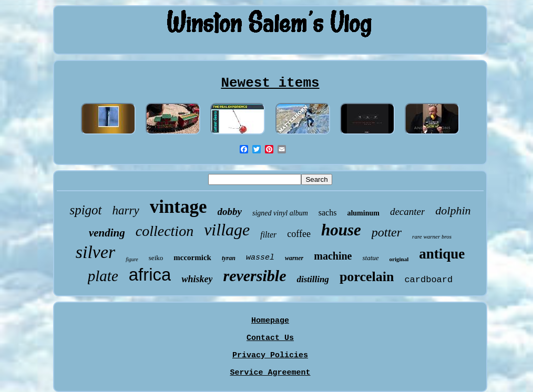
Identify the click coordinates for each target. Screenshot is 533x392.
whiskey (197, 279)
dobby (230, 212)
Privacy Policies (270, 355)
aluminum (363, 213)
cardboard (428, 280)
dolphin (453, 210)
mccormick (192, 257)
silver (96, 252)
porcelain (367, 277)
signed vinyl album (280, 213)
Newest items (270, 83)
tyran (229, 258)
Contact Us (270, 338)
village (227, 230)
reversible (254, 276)
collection (165, 231)
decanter (407, 212)
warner (294, 258)
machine (333, 256)
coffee (299, 234)
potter (387, 232)
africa (150, 275)
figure (132, 259)
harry (126, 210)
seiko (156, 258)
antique (442, 254)
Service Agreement (270, 373)
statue (370, 258)
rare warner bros (432, 236)
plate (103, 276)
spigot (85, 210)
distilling (312, 279)
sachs (328, 213)
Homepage (270, 321)
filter (268, 235)
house (341, 230)
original (399, 259)
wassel (260, 258)
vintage (178, 207)
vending (107, 233)
